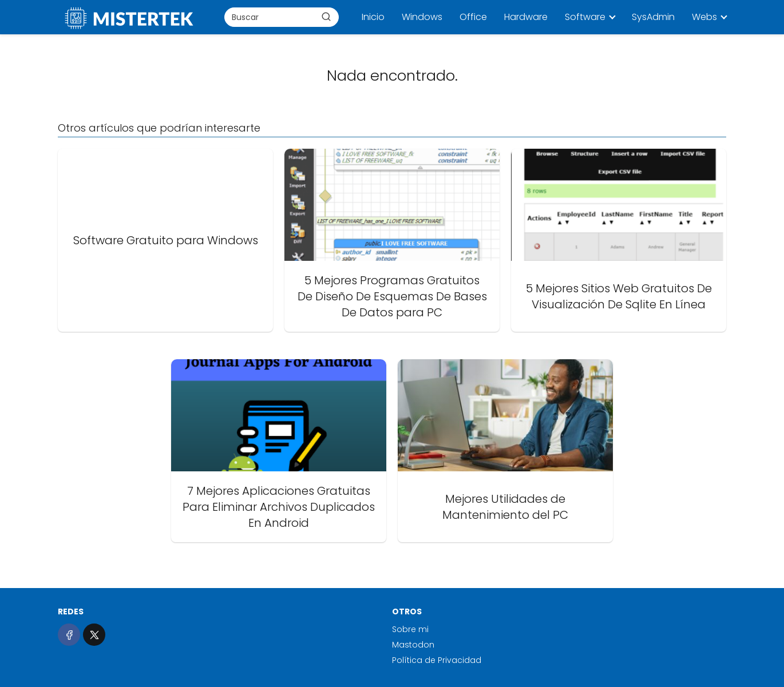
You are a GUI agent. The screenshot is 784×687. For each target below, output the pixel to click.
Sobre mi (410, 629)
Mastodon (413, 645)
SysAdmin (653, 17)
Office (473, 17)
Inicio (373, 17)
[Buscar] (326, 17)
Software (585, 17)
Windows (422, 17)
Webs (704, 17)
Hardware (526, 17)
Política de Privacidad (437, 660)
